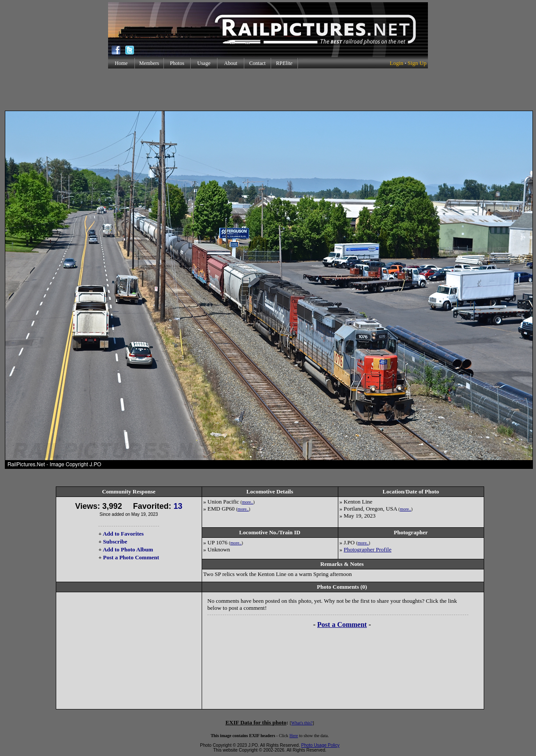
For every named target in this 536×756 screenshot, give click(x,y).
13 (178, 506)
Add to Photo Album (128, 549)
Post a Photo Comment (131, 557)
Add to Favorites (123, 534)
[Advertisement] (268, 90)
